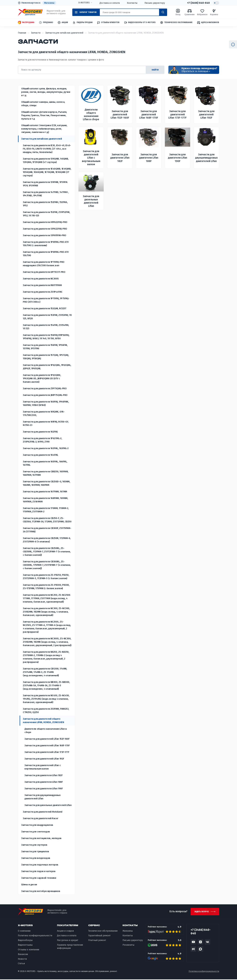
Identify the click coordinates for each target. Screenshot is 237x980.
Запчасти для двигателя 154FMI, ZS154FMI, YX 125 (46, 327)
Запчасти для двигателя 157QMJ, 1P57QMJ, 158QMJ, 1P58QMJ (46, 357)
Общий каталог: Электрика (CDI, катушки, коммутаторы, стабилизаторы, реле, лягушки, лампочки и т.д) (44, 129)
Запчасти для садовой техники (39, 878)
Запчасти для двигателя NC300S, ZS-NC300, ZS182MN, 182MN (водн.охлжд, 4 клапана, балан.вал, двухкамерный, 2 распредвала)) (47, 642)
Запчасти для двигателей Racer (41, 818)
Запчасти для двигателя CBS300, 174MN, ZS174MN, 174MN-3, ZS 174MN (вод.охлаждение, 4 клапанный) (45, 672)
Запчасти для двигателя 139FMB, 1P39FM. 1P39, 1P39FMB (45, 184)
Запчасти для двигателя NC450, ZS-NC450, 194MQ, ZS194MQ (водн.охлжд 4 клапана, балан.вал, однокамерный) (46, 699)
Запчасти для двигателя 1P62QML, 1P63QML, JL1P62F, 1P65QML (47, 367)
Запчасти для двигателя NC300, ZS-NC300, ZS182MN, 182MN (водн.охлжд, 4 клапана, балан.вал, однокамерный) (46, 612)
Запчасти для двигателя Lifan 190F (44, 789)
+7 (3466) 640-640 (198, 3)
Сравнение (190, 12)
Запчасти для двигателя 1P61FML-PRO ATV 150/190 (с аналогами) (46, 244)
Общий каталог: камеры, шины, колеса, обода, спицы (43, 104)
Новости (22, 959)
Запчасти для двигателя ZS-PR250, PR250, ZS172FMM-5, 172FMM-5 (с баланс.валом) (46, 577)
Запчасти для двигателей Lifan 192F (44, 759)
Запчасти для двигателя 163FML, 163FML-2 (46, 448)
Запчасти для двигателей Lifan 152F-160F (47, 739)
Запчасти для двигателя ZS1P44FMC (43, 292)
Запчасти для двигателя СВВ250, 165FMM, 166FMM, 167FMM (46, 473)
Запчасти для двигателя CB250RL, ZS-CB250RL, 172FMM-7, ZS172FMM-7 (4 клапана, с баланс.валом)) (47, 552)
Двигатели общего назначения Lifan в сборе (46, 731)
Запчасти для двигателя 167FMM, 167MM (45, 492)
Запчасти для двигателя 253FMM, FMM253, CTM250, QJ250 (46, 711)
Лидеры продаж (83, 23)
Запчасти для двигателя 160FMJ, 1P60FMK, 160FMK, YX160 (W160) (46, 403)
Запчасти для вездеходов (36, 858)
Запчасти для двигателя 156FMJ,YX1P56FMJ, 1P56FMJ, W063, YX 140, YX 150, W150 (46, 337)
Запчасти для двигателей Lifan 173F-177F (47, 752)
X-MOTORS (84, 3)
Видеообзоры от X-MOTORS (140, 23)
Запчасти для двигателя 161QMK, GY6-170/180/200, (44, 413)
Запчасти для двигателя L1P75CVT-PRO (44, 272)
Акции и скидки (65, 932)
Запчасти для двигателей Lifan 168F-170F (47, 745)
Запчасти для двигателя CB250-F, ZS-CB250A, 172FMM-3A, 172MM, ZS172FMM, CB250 (47, 520)
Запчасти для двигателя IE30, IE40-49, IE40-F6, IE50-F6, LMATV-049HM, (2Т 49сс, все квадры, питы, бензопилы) (47, 149)
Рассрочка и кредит (68, 941)
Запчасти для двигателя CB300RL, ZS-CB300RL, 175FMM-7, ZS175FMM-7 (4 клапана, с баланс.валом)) (47, 565)
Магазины (49, 3)
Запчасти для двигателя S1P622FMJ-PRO (45, 229)
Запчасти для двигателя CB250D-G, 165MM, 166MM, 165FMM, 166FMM (46, 483)
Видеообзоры (25, 941)
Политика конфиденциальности (35, 936)
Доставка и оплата (109, 3)
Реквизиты (128, 945)
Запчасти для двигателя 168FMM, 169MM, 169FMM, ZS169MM (45, 500)
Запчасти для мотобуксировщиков (41, 891)
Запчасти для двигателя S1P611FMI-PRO (45, 235)
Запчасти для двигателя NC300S (41, 279)
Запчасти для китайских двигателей (42, 139)
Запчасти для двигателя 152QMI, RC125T (45, 308)
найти (155, 70)
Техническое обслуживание (176, 23)
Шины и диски (29, 885)
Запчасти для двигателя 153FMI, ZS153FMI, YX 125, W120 (47, 317)
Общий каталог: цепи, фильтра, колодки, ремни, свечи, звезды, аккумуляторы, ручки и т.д (46, 92)
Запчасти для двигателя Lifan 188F (44, 782)
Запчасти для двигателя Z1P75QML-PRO (45, 388)
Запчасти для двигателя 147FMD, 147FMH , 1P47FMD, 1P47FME (46, 194)
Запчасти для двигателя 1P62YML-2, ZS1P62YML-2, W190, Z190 (42, 440)
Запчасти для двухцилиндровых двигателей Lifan (43, 797)
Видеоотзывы (25, 945)
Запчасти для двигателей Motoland (43, 812)
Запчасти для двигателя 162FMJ (40, 432)
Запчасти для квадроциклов (37, 825)
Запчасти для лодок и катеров (38, 871)
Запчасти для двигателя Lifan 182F (43, 775)
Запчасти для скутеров (34, 845)
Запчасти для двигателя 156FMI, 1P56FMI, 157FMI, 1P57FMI (45, 347)
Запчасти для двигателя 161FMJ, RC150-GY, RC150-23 (46, 423)
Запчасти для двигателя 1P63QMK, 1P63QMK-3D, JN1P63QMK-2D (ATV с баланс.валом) (42, 378)
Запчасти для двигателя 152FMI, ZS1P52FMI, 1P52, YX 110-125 (46, 214)
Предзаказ (46, 23)
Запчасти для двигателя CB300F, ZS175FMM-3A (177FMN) (47, 530)
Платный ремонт (97, 941)
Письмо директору (155, 3)
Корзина (214, 12)
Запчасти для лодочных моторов (40, 865)
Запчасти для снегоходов (36, 832)
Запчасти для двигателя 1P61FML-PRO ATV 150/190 (46, 254)
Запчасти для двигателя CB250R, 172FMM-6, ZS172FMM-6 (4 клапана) (47, 540)
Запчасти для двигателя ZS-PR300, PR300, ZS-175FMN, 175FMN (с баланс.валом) (46, 587)
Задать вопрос (201, 912)
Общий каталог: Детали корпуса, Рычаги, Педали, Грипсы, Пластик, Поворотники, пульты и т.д (44, 115)
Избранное (202, 12)
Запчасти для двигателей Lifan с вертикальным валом (43, 767)
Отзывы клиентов (108, 23)
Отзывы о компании (28, 950)
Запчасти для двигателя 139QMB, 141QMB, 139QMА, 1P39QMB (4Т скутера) (46, 160)
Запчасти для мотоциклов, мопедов (41, 838)
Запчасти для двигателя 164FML (40, 455)
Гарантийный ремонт (99, 936)
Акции (63, 23)
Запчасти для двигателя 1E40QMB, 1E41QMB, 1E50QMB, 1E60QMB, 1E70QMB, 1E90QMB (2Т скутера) (47, 172)
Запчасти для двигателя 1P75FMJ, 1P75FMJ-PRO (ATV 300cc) (46, 300)
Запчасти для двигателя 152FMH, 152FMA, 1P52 (45, 204)
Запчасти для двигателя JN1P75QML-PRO (45, 395)
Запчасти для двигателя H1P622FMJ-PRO (45, 222)
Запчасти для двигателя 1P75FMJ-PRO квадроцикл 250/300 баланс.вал (44, 264)
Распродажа (26, 23)
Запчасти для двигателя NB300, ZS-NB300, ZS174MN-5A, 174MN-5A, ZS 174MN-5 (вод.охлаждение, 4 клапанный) (46, 685)
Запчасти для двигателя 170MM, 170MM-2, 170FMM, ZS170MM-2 (46, 510)
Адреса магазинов (208, 23)
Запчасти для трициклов (35, 851)
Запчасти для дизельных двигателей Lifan (48, 805)
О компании (24, 932)
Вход (178, 12)
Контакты (132, 3)
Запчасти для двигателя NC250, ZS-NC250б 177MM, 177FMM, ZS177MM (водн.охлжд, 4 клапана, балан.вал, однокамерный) (47, 598)
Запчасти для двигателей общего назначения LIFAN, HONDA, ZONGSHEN (43, 721)
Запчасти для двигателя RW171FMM (42, 285)
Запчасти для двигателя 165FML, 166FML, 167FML (45, 463)
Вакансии (23, 955)
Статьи (21, 964)
